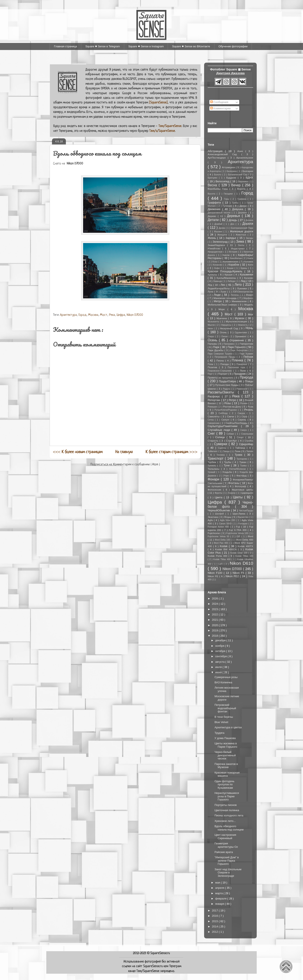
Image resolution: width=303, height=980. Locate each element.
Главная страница (66, 46)
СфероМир (246, 444)
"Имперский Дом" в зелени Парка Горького (227, 861)
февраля (221, 899)
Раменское (243, 389)
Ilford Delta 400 (245, 540)
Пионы (221, 360)
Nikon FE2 (233, 576)
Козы (215, 262)
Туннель (212, 466)
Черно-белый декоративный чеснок (225, 755)
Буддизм (232, 178)
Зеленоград (221, 242)
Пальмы (213, 344)
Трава (240, 455)
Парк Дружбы (216, 350)
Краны (244, 268)
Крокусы (213, 274)
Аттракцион (229, 167)
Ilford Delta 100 (223, 540)
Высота (212, 194)
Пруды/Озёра (228, 381)
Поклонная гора (237, 367)
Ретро (233, 400)
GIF (239, 536)
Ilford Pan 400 (221, 543)
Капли (227, 255)
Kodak (224, 546)
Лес (223, 285)
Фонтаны (234, 483)
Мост (104, 315)
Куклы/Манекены (227, 278)
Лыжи (224, 292)
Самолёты (214, 416)
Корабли (234, 265)
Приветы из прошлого (221, 378)
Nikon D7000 (135, 315)
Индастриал (239, 248)
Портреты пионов (225, 805)
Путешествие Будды (227, 385)
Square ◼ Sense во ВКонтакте (191, 46)
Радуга (227, 389)
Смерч (244, 430)
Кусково (249, 278)
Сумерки (221, 444)
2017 (215, 911)
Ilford (250, 536)
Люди (218, 295)
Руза (251, 407)
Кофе (218, 268)
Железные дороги (241, 231)
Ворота (242, 189)
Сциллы (223, 448)
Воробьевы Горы (219, 189)
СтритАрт (232, 441)
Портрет (223, 374)
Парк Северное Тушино (221, 354)
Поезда (225, 364)
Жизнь (212, 238)
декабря (221, 640)
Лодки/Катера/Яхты (219, 288)
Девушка (239, 209)
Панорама (229, 344)
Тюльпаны (214, 469)
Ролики (244, 403)
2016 (215, 916)
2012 (215, 932)
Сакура (242, 413)
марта (219, 893)
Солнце (221, 437)
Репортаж (214, 400)
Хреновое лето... (225, 821)
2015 (215, 921)
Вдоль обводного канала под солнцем (229, 828)
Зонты (242, 245)
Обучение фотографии (233, 46)
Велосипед (223, 181)
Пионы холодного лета (229, 815)
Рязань (249, 410)
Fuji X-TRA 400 (238, 530)
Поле (244, 371)
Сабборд (224, 413)
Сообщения (219, 102)
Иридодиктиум (215, 252)
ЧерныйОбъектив (219, 510)
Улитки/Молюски (238, 469)
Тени (238, 451)
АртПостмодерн (218, 158)
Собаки (231, 434)
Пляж (211, 364)
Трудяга (219, 733)
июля (219, 667)
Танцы (227, 451)
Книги (250, 258)
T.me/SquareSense (170, 126)
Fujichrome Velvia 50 (219, 536)
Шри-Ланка (240, 514)
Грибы (236, 203)
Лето (239, 285)
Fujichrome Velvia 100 (238, 533)
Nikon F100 (216, 573)
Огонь (224, 332)
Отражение (237, 340)
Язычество (243, 517)
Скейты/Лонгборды (237, 423)
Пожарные (242, 364)
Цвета (219, 497)
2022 (215, 614)
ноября (220, 646)
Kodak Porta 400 (218, 556)
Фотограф (241, 486)
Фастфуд (242, 475)
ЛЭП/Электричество (243, 292)
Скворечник (214, 423)
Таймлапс (213, 451)
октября (221, 651)
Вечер (237, 185)
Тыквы (244, 466)
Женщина (223, 235)
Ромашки (213, 407)
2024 (215, 604)
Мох (251, 314)
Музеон (240, 318)
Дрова (222, 228)
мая (218, 883)
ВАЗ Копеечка (223, 682)
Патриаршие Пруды (225, 357)
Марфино (248, 298)
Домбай (219, 224)
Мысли (212, 325)
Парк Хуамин (246, 354)
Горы (227, 199)
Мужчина (222, 318)
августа (220, 662)
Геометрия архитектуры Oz (226, 845)
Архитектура (68, 315)
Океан (225, 337)
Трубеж (213, 462)
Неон (211, 329)
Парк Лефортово (239, 350)
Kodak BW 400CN (227, 549)
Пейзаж (248, 357)
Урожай (212, 472)
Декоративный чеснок (220, 213)
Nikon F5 (239, 573)
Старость (214, 441)
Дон (233, 224)
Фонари (214, 479)
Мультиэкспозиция (237, 321)
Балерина (232, 171)
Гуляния (228, 206)
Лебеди (232, 281)
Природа (247, 377)
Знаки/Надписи (217, 245)
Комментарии (221, 108)
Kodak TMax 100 (244, 556)
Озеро (211, 337)
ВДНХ (249, 178)
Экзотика (213, 517)
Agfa (211, 520)
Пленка (238, 360)
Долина (249, 220)
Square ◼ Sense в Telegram (103, 46)
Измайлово (215, 248)
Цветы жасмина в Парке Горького (226, 745)
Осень (213, 340)
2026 (215, 598)
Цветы (239, 497)
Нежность (243, 325)
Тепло (250, 451)
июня (219, 672)
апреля (220, 888)
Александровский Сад (224, 154)
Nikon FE (213, 576)
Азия (241, 151)
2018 (215, 636)
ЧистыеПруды (246, 511)
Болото (218, 175)
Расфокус (215, 396)
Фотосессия (215, 490)
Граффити (215, 203)
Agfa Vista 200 (228, 520)
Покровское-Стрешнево (220, 371)
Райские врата (224, 852)
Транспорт (216, 458)
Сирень (243, 420)
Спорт (241, 437)
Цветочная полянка (227, 810)
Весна (213, 185)
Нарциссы (227, 325)
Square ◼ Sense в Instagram (146, 46)
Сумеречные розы (226, 677)
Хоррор (232, 493)
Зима (241, 241)
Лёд (210, 285)
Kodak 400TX (245, 546)
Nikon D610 (241, 563)
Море (223, 309)
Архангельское (245, 158)
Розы (228, 403)
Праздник (240, 374)
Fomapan (243, 524)
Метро (218, 301)
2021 (215, 620)
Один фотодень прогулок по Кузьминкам (224, 784)
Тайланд (241, 448)
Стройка (249, 441)
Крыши (229, 274)
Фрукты (219, 493)
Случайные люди (220, 430)
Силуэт (226, 420)
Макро (250, 295)
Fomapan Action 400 (219, 527)
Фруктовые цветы (243, 490)
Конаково (218, 265)
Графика (242, 199)
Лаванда (218, 281)
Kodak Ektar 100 (239, 553)
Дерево (213, 216)
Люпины (235, 295)
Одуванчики (241, 333)
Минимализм (240, 301)
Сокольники (247, 434)
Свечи (231, 416)
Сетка (211, 420)
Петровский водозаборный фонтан (225, 708)
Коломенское (231, 261)
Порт (211, 374)
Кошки (231, 268)
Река (112, 315)
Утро (227, 475)
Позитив (213, 367)
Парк (217, 347)
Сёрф (245, 417)
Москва (93, 315)
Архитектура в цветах (228, 727)
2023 (215, 609)
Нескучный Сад (230, 328)
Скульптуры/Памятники (224, 426)
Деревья (234, 216)
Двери (244, 206)
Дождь (233, 220)
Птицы (249, 381)
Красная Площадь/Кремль (226, 271)
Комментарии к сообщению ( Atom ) (137, 465)
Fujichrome (214, 533)
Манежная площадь (226, 298)
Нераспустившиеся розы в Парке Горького (227, 796)
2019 (215, 630)
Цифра (121, 315)
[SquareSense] (158, 103)
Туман (243, 462)
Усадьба (228, 472)
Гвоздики (229, 194)
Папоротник (246, 344)
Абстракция (216, 151)
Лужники (243, 288)
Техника (221, 455)
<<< (78, 452)
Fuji (239, 527)
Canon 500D (226, 524)
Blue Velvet (221, 722)
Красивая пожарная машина (227, 774)
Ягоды (228, 517)
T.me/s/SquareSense (162, 131)
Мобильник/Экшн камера (223, 305)
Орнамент (241, 336)
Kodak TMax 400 (223, 559)
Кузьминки (247, 274)
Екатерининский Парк (242, 228)
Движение (215, 209)
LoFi (221, 564)
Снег (212, 433)
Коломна (249, 262)
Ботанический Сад (238, 175)
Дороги (248, 224)
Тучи (227, 465)
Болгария (248, 171)
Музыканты (214, 322)
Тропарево (242, 459)
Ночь (249, 328)
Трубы (228, 462)
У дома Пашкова (225, 738)
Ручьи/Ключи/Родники (226, 410)
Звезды (249, 238)
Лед (244, 281)
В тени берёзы (224, 717)
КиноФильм (236, 258)
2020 (215, 625)
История (233, 252)
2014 (215, 926)
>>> (171, 452)
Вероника (243, 182)
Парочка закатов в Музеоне (226, 766)
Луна (211, 292)
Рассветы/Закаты (223, 392)
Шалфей (220, 514)
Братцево (213, 178)
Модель (249, 305)
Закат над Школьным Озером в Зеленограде (228, 873)
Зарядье (231, 238)
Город (82, 315)
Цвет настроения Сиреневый (225, 837)
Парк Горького (237, 347)
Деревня (243, 213)
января (220, 904)
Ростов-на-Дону (233, 407)
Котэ (251, 265)
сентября (221, 656)
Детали (214, 220)
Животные (242, 235)
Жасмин (219, 232)
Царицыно (247, 493)
